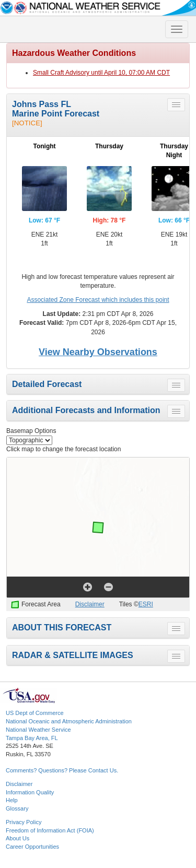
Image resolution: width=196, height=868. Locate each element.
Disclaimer (90, 604)
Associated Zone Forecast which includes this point (98, 300)
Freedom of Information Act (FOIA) (50, 830)
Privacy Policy (24, 822)
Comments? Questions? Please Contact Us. (62, 770)
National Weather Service (38, 730)
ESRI (146, 604)
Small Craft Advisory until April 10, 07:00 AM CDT (101, 73)
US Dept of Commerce (35, 713)
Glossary (17, 808)
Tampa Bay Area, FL (32, 738)
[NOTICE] (27, 123)
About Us (18, 838)
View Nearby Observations (98, 352)
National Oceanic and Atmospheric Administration (69, 721)
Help (12, 800)
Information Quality (30, 792)
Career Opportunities (32, 847)
